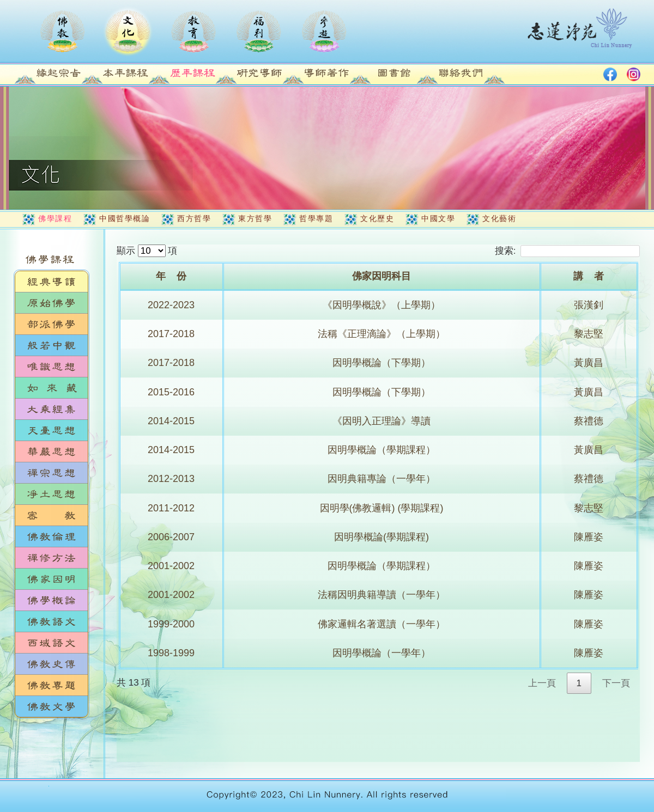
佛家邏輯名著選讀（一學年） (381, 624)
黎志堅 (589, 334)
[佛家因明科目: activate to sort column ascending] (383, 277)
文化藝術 (499, 218)
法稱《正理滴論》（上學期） (381, 334)
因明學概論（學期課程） (381, 450)
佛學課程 (55, 218)
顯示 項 (147, 251)
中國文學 (438, 218)
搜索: (567, 251)
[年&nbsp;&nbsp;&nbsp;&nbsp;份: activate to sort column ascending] (172, 277)
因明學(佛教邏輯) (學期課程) (382, 508)
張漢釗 (589, 305)
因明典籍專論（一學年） (381, 479)
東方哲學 (255, 218)
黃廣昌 (589, 363)
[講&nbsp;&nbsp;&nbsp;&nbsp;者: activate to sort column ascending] (590, 277)
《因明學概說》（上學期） (381, 305)
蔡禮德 (589, 421)
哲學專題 (316, 218)
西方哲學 (194, 218)
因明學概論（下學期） (381, 363)
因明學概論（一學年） (381, 653)
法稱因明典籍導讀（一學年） (381, 595)
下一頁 (616, 683)
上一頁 (542, 683)
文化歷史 (377, 218)
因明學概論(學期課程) (381, 537)
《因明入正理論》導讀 (381, 421)
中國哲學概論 (125, 218)
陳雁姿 (589, 537)
